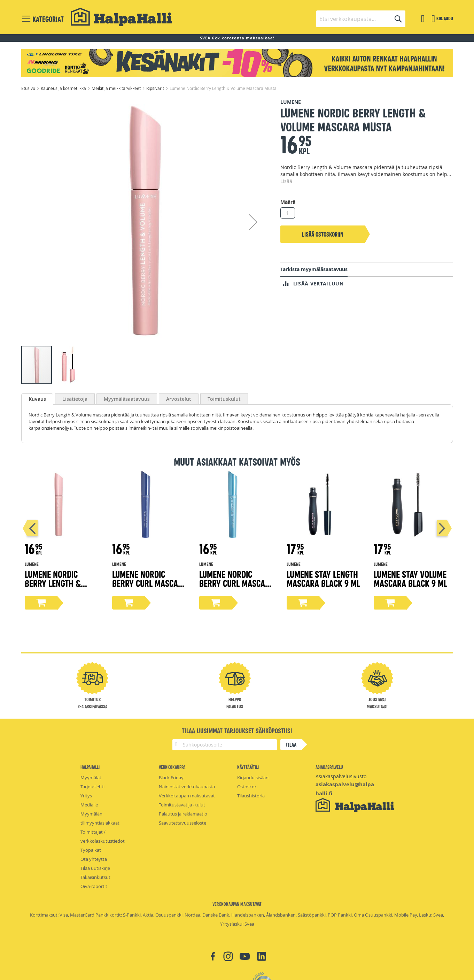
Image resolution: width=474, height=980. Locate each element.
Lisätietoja (75, 399)
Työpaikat (91, 850)
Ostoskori (247, 787)
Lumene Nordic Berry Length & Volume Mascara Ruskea (55, 587)
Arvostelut (179, 399)
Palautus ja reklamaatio (183, 814)
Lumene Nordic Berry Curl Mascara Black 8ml (150, 583)
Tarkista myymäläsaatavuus (314, 269)
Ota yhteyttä (94, 859)
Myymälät (91, 778)
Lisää (286, 181)
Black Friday (171, 778)
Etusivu (29, 88)
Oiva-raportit (94, 886)
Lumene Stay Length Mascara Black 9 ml (323, 578)
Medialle (89, 805)
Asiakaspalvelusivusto (341, 776)
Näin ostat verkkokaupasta (187, 787)
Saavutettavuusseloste (182, 823)
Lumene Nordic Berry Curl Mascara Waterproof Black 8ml (237, 587)
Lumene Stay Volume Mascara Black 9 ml (410, 578)
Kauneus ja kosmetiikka (64, 88)
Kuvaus (37, 399)
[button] (253, 222)
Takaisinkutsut (95, 877)
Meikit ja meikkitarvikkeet (117, 88)
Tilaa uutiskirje (95, 868)
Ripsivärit (156, 88)
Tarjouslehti (92, 787)
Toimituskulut (224, 399)
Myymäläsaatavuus (127, 399)
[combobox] (361, 19)
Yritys (86, 796)
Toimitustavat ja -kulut (182, 805)
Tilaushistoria (251, 796)
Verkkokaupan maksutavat (187, 796)
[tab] (37, 399)
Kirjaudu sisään (253, 778)
